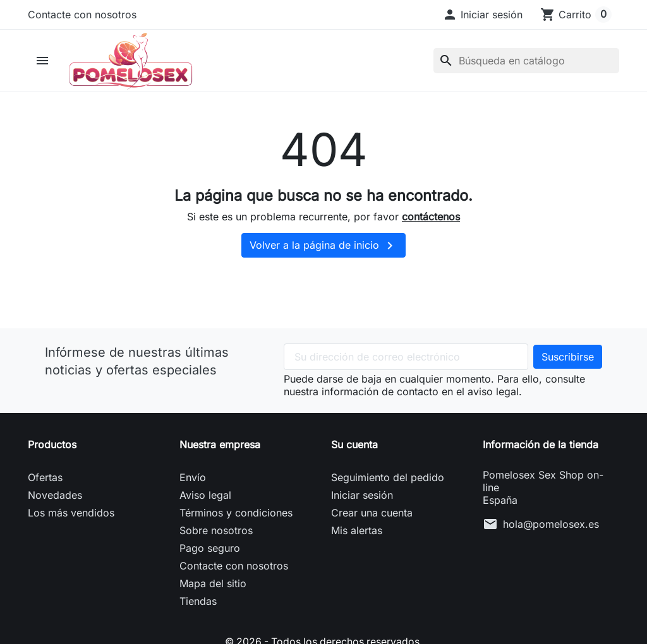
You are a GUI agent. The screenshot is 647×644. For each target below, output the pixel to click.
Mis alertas (357, 533)
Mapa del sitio (213, 586)
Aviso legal (205, 498)
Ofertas (45, 480)
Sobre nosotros (216, 533)
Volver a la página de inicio (323, 248)
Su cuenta (354, 447)
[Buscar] (526, 62)
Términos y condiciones (236, 515)
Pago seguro (210, 551)
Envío (193, 480)
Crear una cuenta (372, 515)
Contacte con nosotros (82, 15)
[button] (482, 15)
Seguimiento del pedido (388, 480)
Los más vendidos (71, 515)
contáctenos (431, 218)
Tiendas (198, 604)
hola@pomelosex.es (551, 527)
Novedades (55, 498)
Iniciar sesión (362, 498)
